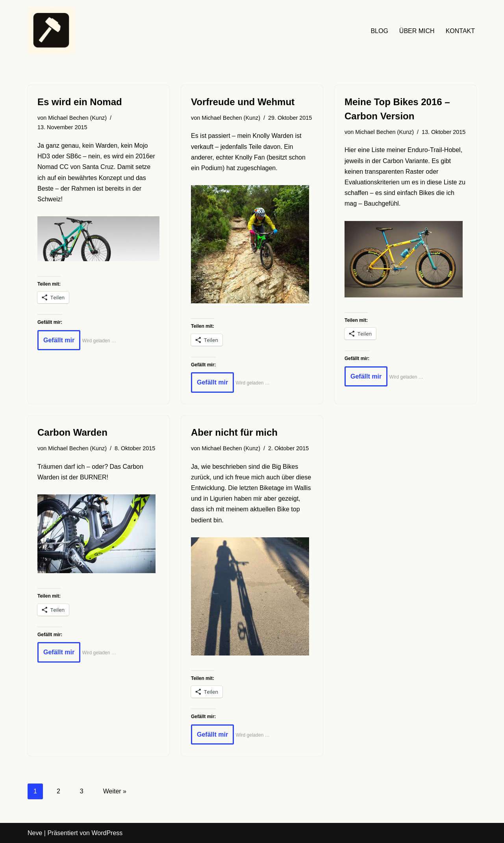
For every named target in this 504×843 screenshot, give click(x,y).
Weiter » (115, 791)
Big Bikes (285, 467)
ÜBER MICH (417, 31)
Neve (35, 833)
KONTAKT (460, 31)
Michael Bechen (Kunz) (77, 118)
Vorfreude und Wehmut (243, 102)
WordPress (107, 833)
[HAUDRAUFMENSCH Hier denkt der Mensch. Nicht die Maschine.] (51, 31)
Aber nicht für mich (234, 432)
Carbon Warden (72, 432)
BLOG (379, 31)
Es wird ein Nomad (80, 102)
